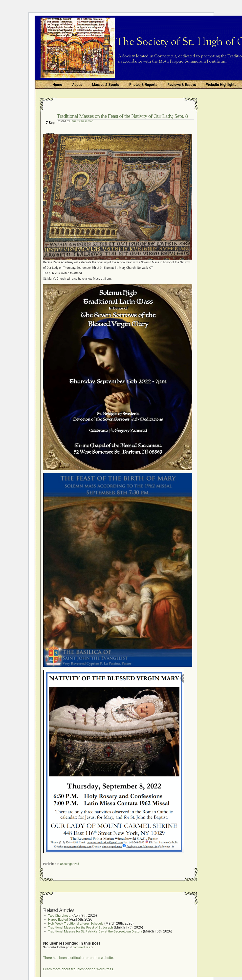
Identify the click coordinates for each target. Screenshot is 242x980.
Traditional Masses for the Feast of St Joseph (81, 927)
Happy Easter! (58, 919)
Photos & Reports (143, 85)
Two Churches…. (60, 916)
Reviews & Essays (182, 85)
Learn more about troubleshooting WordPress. (79, 969)
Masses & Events (106, 85)
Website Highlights (221, 85)
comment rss (81, 947)
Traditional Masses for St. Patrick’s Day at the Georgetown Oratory (95, 931)
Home (57, 85)
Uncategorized (70, 864)
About (77, 85)
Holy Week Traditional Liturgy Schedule (76, 923)
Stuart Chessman (82, 121)
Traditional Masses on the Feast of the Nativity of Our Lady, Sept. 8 (122, 116)
